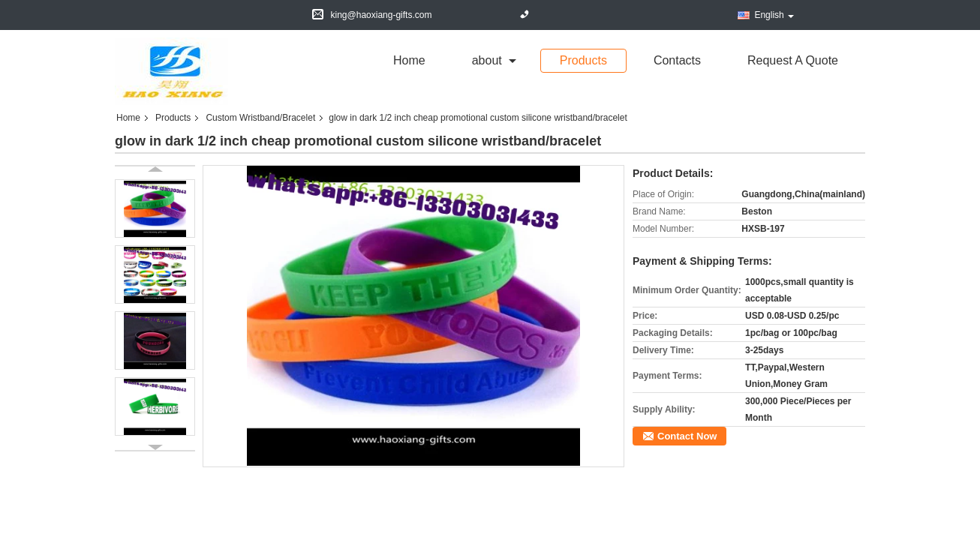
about (487, 60)
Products (583, 60)
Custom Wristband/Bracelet (260, 118)
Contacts (677, 60)
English (774, 15)
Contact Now (687, 436)
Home (409, 60)
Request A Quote (793, 60)
